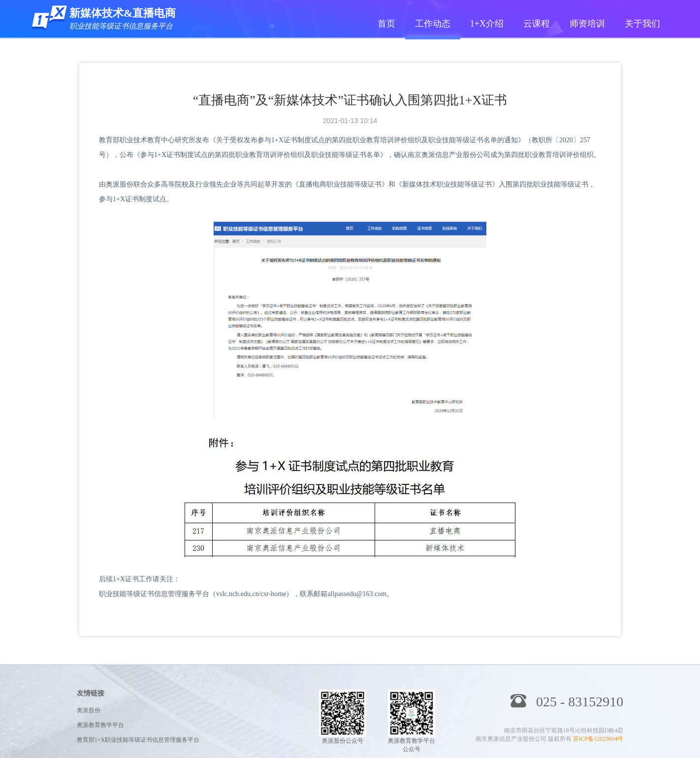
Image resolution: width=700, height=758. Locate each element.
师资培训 (587, 24)
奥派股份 (89, 710)
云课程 (537, 24)
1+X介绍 (487, 24)
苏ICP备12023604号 (598, 739)
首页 (386, 24)
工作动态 (433, 24)
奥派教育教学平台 (100, 725)
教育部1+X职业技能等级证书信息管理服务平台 (138, 740)
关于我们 (642, 24)
